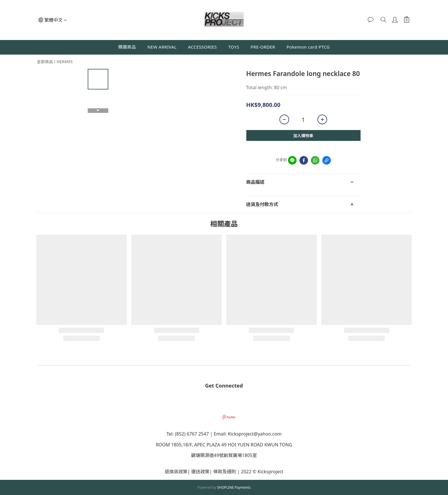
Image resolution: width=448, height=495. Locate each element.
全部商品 (45, 62)
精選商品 (127, 47)
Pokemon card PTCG (308, 47)
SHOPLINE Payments (234, 487)
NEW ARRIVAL (162, 47)
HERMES (65, 62)
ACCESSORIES (202, 47)
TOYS (234, 47)
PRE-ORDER (263, 47)
